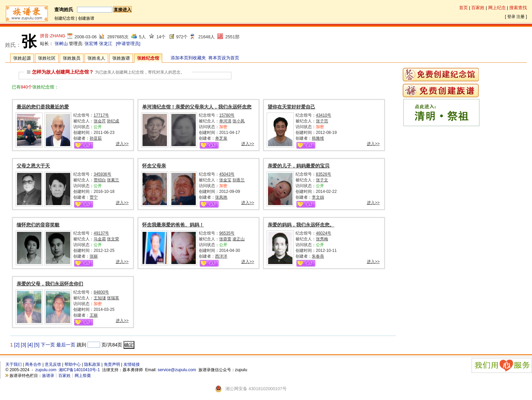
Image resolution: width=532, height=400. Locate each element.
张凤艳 (221, 197)
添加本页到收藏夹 (188, 58)
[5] (37, 345)
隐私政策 (92, 364)
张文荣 (113, 239)
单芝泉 (221, 138)
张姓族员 (72, 58)
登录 (511, 17)
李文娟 (318, 197)
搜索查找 (518, 8)
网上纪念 (497, 8)
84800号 (101, 292)
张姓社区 (47, 58)
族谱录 (48, 376)
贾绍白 (100, 180)
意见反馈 (53, 364)
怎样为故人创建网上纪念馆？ (60, 72)
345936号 (102, 174)
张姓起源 (22, 58)
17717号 (101, 115)
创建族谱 (86, 18)
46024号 (324, 233)
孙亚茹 (96, 138)
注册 (520, 17)
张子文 (322, 180)
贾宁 (94, 197)
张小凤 (239, 121)
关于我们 (14, 364)
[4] (30, 345)
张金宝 (225, 180)
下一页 (48, 345)
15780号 (227, 115)
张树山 (61, 44)
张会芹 (100, 121)
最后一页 (66, 345)
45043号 (227, 174)
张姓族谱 (121, 58)
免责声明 (112, 364)
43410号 (324, 115)
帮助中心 (73, 364)
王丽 (94, 315)
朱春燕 (318, 256)
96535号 (227, 233)
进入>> (122, 144)
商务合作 (33, 364)
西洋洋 (221, 256)
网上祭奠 (83, 376)
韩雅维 (318, 138)
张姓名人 (96, 58)
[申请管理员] (128, 44)
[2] (17, 345)
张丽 (94, 256)
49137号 (101, 233)
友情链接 (132, 364)
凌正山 (239, 239)
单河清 (225, 121)
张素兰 (113, 180)
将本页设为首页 (224, 58)
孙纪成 (113, 121)
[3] (23, 345)
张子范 (322, 121)
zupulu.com (46, 370)
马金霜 (100, 239)
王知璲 (100, 298)
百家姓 (478, 8)
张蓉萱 (225, 239)
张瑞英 (113, 298)
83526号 (324, 174)
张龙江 (106, 44)
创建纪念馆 (64, 18)
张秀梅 (322, 239)
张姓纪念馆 (148, 58)
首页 (463, 8)
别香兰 (239, 180)
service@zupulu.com (177, 370)
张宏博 (91, 44)
